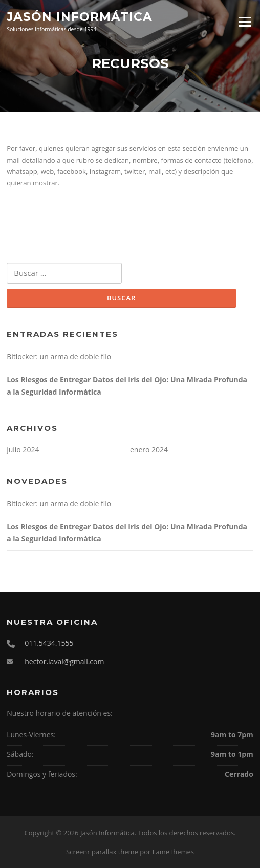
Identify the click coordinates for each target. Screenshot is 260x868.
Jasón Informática (80, 16)
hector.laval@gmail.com (64, 661)
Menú (244, 21)
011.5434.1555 (49, 643)
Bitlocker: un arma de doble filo (59, 356)
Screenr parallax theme (102, 852)
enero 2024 (149, 450)
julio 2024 (23, 450)
